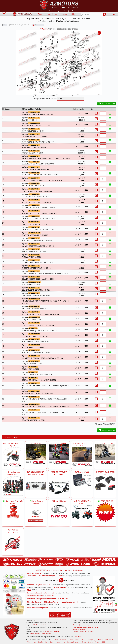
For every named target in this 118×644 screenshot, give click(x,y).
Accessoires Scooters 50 (59, 443)
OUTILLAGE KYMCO (82, 472)
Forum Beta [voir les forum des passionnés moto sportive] (49, 642)
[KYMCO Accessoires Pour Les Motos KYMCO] (105, 454)
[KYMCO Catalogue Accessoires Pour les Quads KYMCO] (36, 454)
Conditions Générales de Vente (83, 631)
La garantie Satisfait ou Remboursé (41, 593)
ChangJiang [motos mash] (91, 640)
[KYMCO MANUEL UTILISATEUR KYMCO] (82, 512)
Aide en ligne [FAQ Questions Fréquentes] (49, 595)
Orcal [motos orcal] (34, 642)
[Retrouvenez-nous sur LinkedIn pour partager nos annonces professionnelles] (68, 614)
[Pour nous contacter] (104, 605)
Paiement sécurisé (34, 573)
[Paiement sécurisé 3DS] (14, 583)
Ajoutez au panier (107, 104)
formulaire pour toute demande (41, 633)
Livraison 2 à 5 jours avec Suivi (39, 585)
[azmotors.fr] (22, 14)
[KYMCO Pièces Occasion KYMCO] (36, 515)
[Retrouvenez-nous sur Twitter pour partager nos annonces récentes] (57, 614)
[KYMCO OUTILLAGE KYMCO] (82, 480)
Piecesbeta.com (88, 642)
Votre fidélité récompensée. (38, 608)
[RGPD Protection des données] (104, 586)
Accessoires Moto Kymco (105, 443)
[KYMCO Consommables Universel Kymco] (13, 457)
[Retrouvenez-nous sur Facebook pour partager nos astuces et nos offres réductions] (52, 614)
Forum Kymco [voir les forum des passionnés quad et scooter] (60, 642)
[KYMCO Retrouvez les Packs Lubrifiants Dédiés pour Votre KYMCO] (13, 486)
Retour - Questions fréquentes (83, 625)
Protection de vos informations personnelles (45, 576)
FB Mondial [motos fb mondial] (109, 640)
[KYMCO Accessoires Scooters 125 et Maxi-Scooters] (82, 457)
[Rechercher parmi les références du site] (92, 14)
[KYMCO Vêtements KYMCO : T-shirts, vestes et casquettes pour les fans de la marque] (13, 512)
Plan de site (78, 637)
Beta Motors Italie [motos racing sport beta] (61, 640)
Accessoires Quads (36, 443)
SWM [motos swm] (28, 642)
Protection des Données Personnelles (85, 627)
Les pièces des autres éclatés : (45, 99)
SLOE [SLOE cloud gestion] (103, 642)
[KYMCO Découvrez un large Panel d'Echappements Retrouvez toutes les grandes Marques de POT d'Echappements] (36, 486)
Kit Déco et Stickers (59, 501)
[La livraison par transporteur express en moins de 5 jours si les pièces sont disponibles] (14, 604)
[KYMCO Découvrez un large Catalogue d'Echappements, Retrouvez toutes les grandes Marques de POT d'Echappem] (59, 486)
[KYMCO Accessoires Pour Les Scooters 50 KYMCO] (59, 454)
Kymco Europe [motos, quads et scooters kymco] (75, 640)
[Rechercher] (104, 14)
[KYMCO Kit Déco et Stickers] (59, 512)
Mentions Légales (79, 629)
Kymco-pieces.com (74, 642)
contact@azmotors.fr (52, 631)
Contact (63, 14)
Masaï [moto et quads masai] (97, 642)
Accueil (41, 14)
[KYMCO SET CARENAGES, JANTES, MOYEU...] (105, 512)
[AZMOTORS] (13, 543)
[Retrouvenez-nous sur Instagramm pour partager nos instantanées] (63, 614)
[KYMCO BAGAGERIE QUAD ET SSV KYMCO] (105, 483)
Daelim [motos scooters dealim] (41, 642)
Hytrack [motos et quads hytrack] (100, 640)
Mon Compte (51, 14)
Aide (72, 14)
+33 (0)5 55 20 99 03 (40, 625)
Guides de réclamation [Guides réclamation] (35, 595)
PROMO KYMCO (105, 501)
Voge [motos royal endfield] (83, 640)
